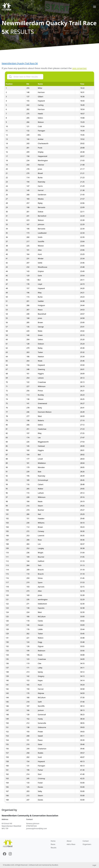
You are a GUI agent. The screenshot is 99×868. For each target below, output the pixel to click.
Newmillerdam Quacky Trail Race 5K (20, 63)
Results (54, 848)
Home (53, 841)
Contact (86, 841)
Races (53, 844)
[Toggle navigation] (95, 7)
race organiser (79, 68)
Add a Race (71, 844)
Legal (94, 865)
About (69, 841)
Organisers (87, 844)
